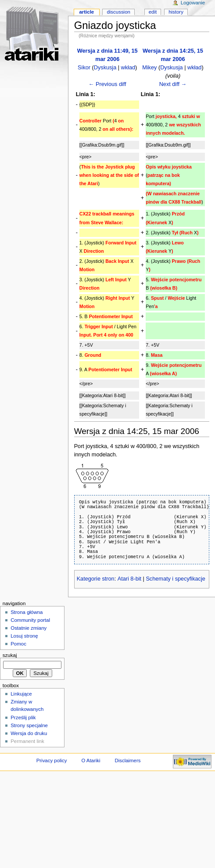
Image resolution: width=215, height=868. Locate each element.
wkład (128, 68)
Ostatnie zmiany (29, 628)
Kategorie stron (96, 579)
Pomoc (18, 644)
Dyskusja (105, 68)
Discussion (118, 12)
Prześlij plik (23, 717)
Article (86, 12)
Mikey (149, 68)
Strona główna (27, 612)
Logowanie (193, 3)
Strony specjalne (29, 725)
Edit (153, 12)
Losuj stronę (24, 636)
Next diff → (173, 84)
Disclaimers (127, 760)
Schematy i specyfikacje (175, 579)
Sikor (84, 68)
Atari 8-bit (129, 579)
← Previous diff (107, 84)
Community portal (30, 620)
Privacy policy (52, 760)
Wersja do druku (29, 733)
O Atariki (91, 760)
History (176, 12)
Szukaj (10, 655)
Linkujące (21, 694)
